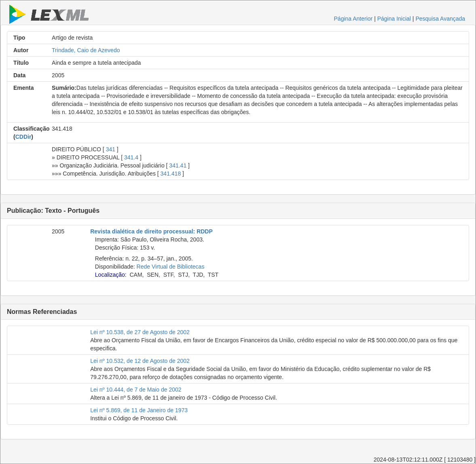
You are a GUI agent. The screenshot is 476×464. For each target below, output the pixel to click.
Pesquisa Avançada (440, 19)
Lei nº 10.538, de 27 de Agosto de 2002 (140, 332)
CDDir (23, 137)
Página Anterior (353, 19)
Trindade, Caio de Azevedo (86, 50)
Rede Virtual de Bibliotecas (171, 267)
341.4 (131, 157)
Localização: (111, 275)
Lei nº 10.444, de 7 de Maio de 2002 (136, 390)
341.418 (171, 174)
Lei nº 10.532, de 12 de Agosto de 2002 (140, 361)
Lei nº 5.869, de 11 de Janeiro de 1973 (139, 410)
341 (111, 149)
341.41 (178, 165)
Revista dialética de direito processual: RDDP (151, 231)
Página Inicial (394, 19)
